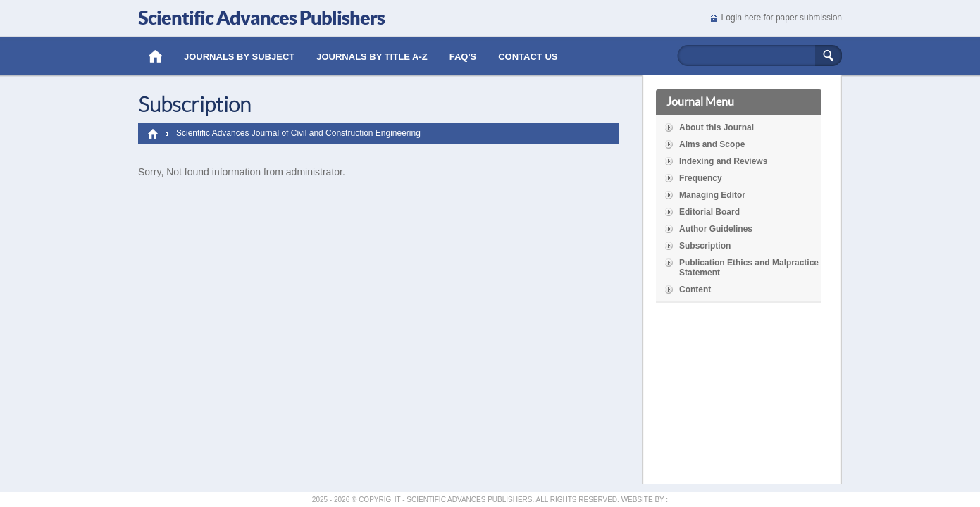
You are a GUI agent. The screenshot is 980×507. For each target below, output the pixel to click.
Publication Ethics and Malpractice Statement (749, 268)
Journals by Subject (239, 57)
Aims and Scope (712, 144)
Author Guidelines (716, 229)
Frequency (701, 178)
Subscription (705, 246)
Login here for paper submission (782, 18)
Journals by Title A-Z (372, 57)
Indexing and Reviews (723, 161)
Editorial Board (709, 212)
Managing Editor (712, 195)
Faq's (463, 57)
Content (695, 289)
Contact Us (528, 57)
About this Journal (717, 127)
